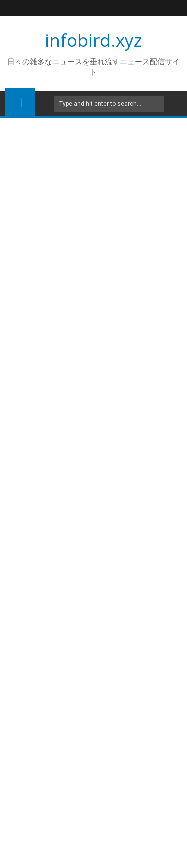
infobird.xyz (93, 40)
